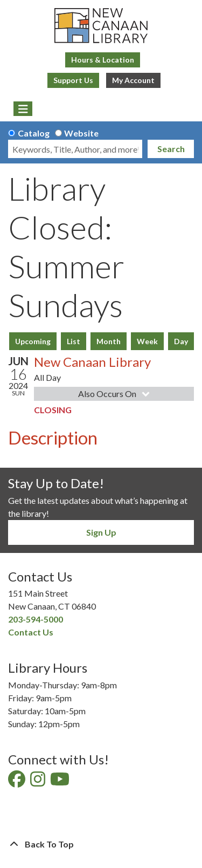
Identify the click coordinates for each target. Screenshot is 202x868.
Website (81, 133)
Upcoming (33, 341)
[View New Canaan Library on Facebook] (18, 782)
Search (171, 149)
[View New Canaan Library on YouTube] (61, 782)
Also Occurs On (115, 394)
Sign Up (101, 532)
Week (147, 341)
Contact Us (31, 632)
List (74, 341)
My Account (133, 80)
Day (181, 341)
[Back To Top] (101, 844)
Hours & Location (103, 60)
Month (109, 341)
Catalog (34, 133)
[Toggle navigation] (23, 109)
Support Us (73, 80)
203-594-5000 (36, 619)
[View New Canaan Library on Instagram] (39, 782)
